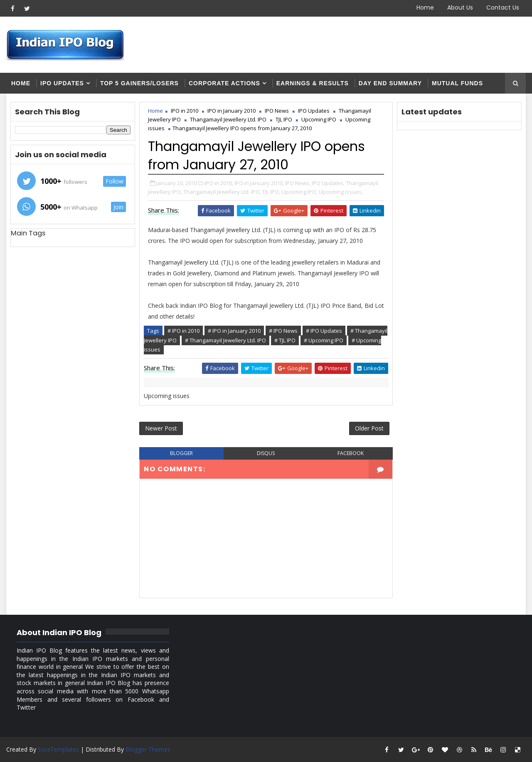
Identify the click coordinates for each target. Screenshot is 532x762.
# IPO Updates (324, 331)
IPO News (277, 111)
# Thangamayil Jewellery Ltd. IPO (225, 340)
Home (425, 7)
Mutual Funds (457, 83)
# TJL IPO (285, 340)
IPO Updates (62, 83)
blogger (181, 453)
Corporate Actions (224, 83)
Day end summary (390, 83)
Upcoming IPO (319, 119)
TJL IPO (284, 119)
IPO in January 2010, (259, 183)
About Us (460, 7)
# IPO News (283, 331)
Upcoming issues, (341, 192)
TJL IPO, (271, 192)
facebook (351, 453)
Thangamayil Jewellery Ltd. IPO (228, 119)
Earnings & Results (313, 83)
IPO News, (298, 183)
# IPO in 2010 (183, 331)
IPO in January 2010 (232, 111)
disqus (266, 453)
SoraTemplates (58, 749)
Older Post (369, 428)
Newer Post (161, 428)
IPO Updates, (328, 183)
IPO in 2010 (185, 111)
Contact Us (503, 7)
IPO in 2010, (219, 183)
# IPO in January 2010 (234, 331)
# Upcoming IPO (324, 340)
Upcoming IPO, (299, 192)
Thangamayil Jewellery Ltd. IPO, (222, 192)
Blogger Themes (148, 749)
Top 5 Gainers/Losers (139, 83)
